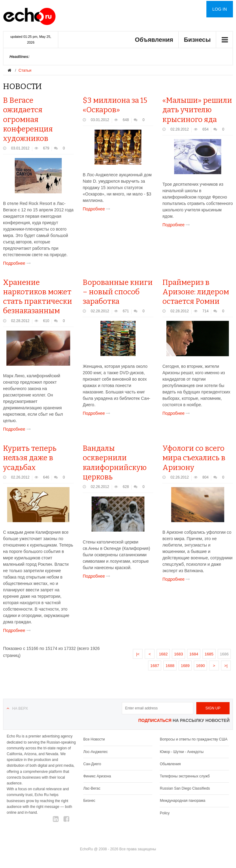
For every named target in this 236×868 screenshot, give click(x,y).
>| (226, 666)
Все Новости (94, 739)
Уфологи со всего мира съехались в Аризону (194, 458)
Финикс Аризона (97, 776)
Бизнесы (197, 40)
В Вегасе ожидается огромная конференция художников (28, 119)
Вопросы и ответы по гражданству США (194, 739)
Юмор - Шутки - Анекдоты (182, 752)
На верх (20, 708)
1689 (185, 666)
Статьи (25, 70)
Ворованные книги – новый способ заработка (118, 292)
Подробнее (18, 263)
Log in (220, 9)
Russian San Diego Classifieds (185, 788)
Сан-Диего (92, 764)
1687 (155, 666)
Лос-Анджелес (96, 752)
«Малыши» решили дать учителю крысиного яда (197, 110)
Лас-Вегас (92, 788)
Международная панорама (182, 801)
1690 (200, 666)
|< (138, 654)
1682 (163, 654)
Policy (165, 813)
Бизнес (89, 801)
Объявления (154, 40)
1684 (194, 654)
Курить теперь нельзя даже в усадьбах (30, 458)
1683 (178, 654)
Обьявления (170, 764)
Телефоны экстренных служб (185, 776)
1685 (209, 654)
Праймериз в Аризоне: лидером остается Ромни (196, 292)
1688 (170, 666)
